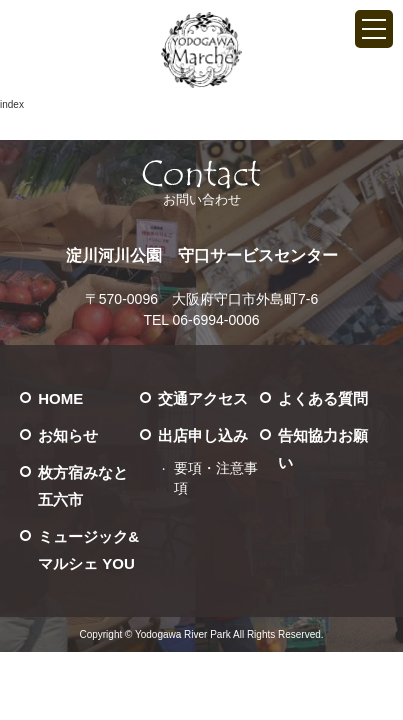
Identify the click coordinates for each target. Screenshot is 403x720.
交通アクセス (203, 398)
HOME (60, 398)
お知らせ (68, 435)
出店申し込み (203, 435)
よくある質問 (323, 398)
